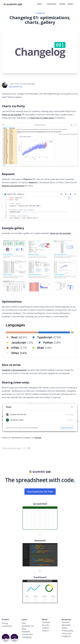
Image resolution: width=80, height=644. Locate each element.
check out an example (12, 115)
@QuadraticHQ (16, 87)
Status (65, 628)
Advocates (66, 625)
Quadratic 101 (28, 626)
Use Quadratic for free (40, 492)
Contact (45, 628)
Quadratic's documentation (14, 370)
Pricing (62, 4)
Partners (66, 622)
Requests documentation (13, 186)
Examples (26, 632)
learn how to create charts (42, 118)
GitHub (38, 438)
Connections (27, 634)
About (71, 4)
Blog (24, 629)
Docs (24, 623)
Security (45, 625)
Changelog (40, 13)
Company (46, 622)
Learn (40, 4)
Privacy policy (68, 631)
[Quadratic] (13, 5)
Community (52, 4)
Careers (45, 631)
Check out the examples (60, 233)
